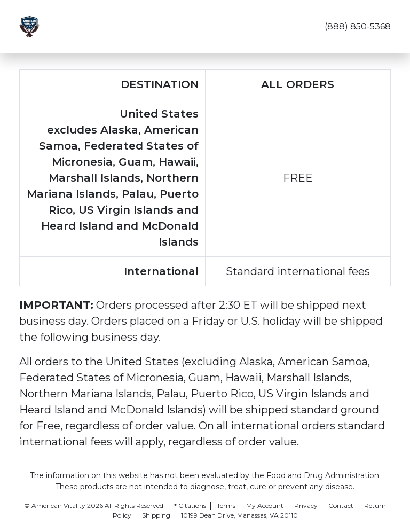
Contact (341, 506)
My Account (265, 506)
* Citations (190, 506)
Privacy (306, 506)
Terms (226, 506)
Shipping (156, 515)
